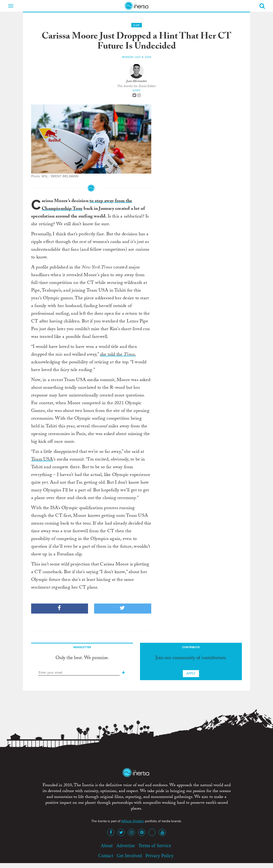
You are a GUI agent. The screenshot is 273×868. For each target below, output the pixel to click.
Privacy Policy (159, 856)
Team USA (42, 460)
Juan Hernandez (136, 82)
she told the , (118, 355)
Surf (137, 25)
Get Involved (129, 856)
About (107, 846)
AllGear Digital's (133, 821)
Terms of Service (155, 846)
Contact (106, 856)
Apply (191, 673)
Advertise (125, 846)
